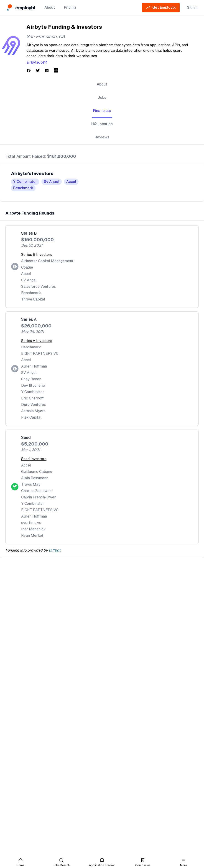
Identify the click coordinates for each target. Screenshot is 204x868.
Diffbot (55, 550)
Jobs (102, 97)
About (50, 7)
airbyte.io (37, 62)
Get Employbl (161, 8)
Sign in (193, 7)
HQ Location (102, 124)
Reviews (102, 137)
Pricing (70, 7)
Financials (102, 111)
